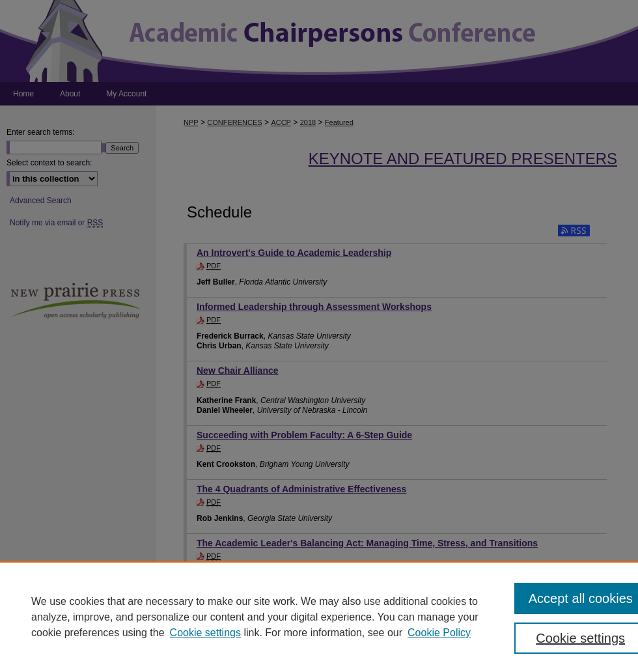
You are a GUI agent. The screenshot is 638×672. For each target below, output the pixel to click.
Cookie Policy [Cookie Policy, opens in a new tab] (439, 633)
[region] (319, 617)
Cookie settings (205, 633)
